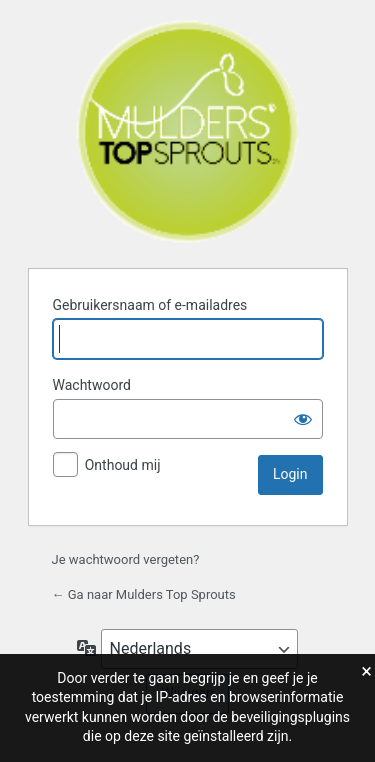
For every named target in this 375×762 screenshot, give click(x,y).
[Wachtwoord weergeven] (303, 419)
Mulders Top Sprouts (187, 131)
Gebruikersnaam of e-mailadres (150, 305)
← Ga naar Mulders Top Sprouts (144, 594)
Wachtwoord (92, 385)
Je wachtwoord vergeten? (126, 559)
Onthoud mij (123, 465)
